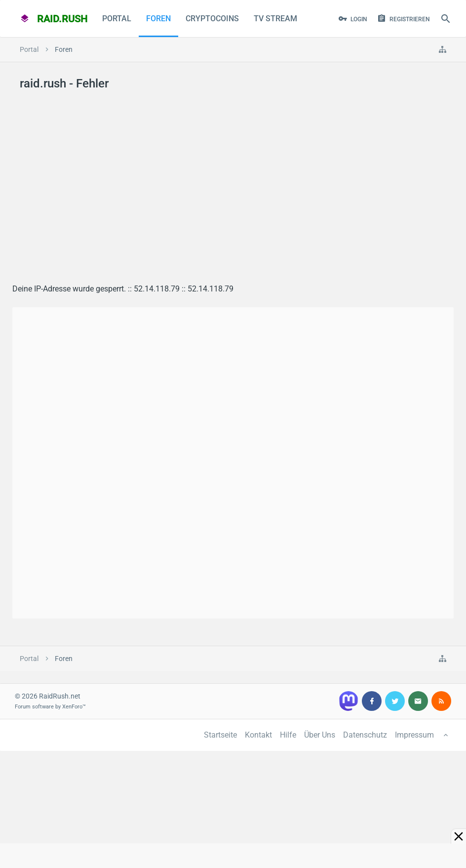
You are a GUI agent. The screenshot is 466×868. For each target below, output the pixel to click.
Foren (158, 19)
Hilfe (288, 735)
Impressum (414, 735)
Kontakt (258, 735)
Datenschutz (365, 735)
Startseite (220, 735)
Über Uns (320, 735)
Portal (117, 19)
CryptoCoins (212, 19)
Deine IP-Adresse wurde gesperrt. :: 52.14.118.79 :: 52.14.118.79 (123, 289)
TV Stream (275, 19)
